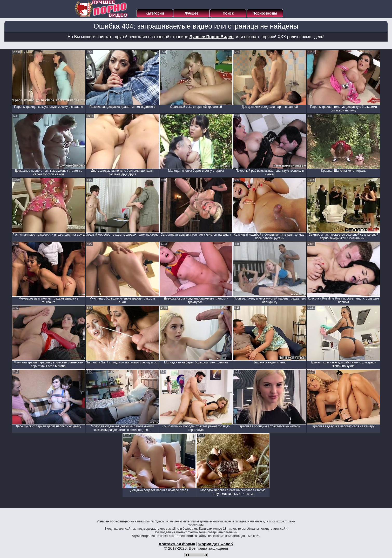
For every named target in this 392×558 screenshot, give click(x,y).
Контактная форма (177, 544)
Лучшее (191, 13)
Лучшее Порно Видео (212, 37)
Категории (155, 13)
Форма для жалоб (216, 544)
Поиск (228, 13)
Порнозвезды (265, 13)
